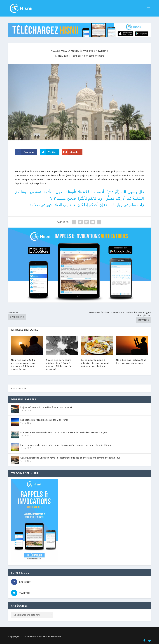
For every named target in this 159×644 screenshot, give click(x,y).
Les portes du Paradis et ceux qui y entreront (45, 420)
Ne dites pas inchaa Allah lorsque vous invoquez (131, 361)
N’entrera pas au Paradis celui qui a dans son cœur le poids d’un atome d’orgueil (64, 432)
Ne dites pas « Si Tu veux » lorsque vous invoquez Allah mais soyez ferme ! (23, 364)
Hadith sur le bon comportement (87, 56)
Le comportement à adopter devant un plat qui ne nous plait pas (95, 363)
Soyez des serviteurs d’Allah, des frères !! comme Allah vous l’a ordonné (59, 364)
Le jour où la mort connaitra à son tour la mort (46, 407)
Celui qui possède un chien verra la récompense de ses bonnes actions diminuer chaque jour (70, 458)
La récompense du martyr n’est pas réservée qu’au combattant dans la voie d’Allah (66, 445)
